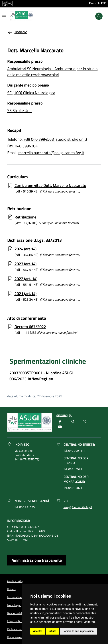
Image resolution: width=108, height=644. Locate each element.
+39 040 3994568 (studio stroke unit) (55, 139)
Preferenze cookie (18, 637)
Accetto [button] (38, 631)
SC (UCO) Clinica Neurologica (31, 93)
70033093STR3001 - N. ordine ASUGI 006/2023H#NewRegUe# (41, 376)
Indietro (17, 32)
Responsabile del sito (20, 613)
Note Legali (14, 605)
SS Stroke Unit (20, 111)
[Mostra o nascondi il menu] (4, 17)
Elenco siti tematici (19, 621)
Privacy (12, 589)
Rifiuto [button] (52, 631)
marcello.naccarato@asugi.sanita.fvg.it (51, 153)
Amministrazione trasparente (37, 560)
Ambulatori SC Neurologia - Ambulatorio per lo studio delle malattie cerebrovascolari (52, 72)
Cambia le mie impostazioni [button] (78, 631)
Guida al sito (15, 581)
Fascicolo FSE (97, 3)
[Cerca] (99, 16)
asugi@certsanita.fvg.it (78, 507)
